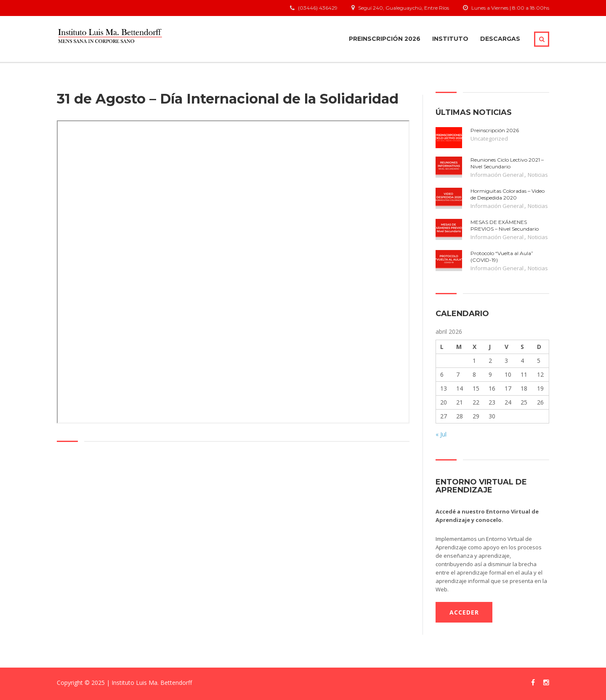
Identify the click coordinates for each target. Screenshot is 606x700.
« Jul (441, 434)
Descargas (500, 39)
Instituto (450, 39)
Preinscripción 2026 (385, 39)
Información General (497, 175)
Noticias (538, 175)
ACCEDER (464, 612)
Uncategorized (489, 138)
